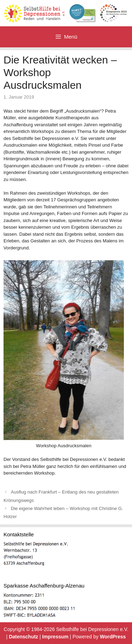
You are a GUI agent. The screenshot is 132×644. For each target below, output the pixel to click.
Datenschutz (23, 637)
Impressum (55, 637)
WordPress (113, 637)
